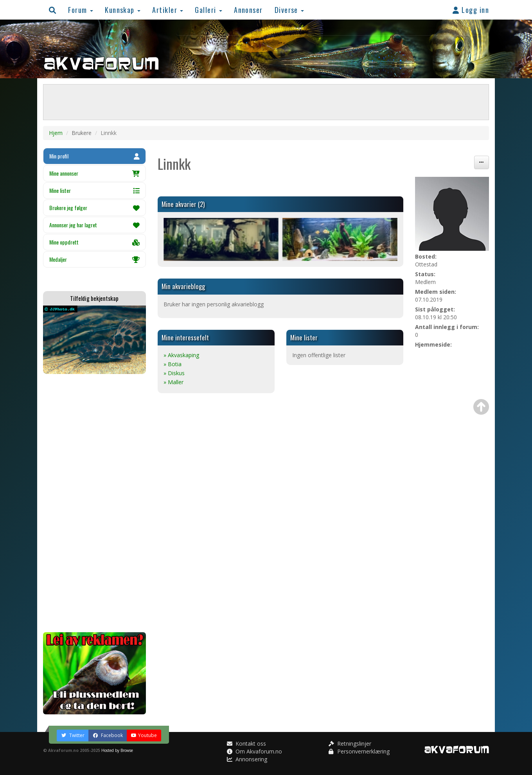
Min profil (94, 156)
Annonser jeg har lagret (94, 225)
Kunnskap (123, 10)
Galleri (208, 10)
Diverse (289, 10)
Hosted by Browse (117, 750)
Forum (81, 10)
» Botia (173, 364)
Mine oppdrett (94, 242)
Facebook (108, 735)
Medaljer (94, 259)
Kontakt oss (246, 744)
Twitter (73, 735)
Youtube (144, 735)
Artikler (168, 10)
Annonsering (247, 759)
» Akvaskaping (181, 355)
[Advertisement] (94, 503)
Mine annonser (94, 173)
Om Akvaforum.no (254, 751)
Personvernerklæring (359, 751)
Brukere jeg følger (94, 208)
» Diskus (174, 373)
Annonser (248, 10)
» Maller (173, 382)
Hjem (56, 133)
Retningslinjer (350, 744)
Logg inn (471, 10)
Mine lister (94, 190)
